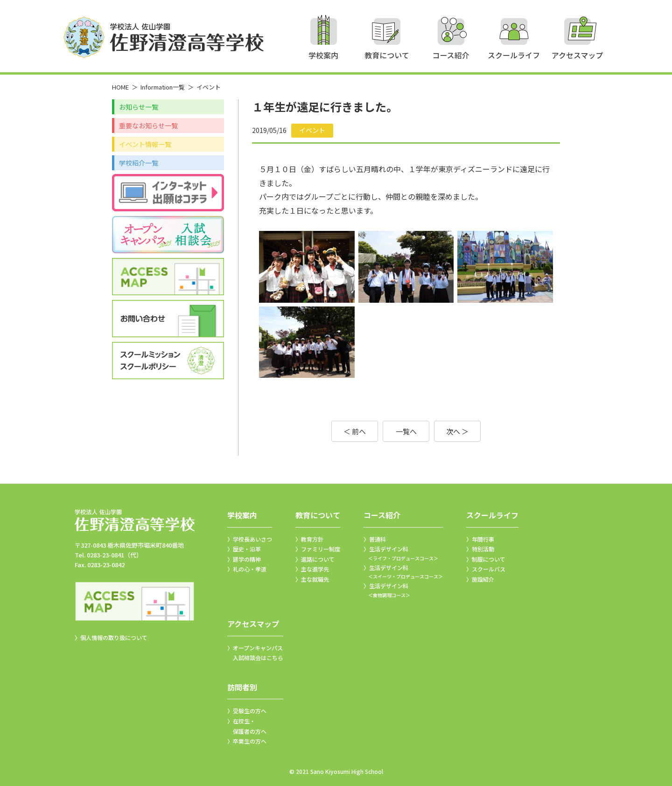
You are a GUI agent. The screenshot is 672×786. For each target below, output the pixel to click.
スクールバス (489, 569)
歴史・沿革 (247, 549)
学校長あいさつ (252, 539)
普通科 (378, 539)
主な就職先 (315, 579)
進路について (318, 559)
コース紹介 (382, 515)
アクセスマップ (253, 624)
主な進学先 (315, 569)
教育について (318, 515)
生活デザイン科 (403, 554)
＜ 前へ (355, 431)
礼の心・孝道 (250, 569)
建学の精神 (247, 559)
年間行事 (483, 539)
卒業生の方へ (250, 741)
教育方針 (312, 539)
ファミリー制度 (321, 549)
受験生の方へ (250, 711)
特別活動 (483, 549)
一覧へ (406, 431)
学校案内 (242, 515)
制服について (489, 559)
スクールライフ (492, 515)
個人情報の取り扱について (114, 637)
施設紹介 (483, 579)
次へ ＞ (457, 431)
